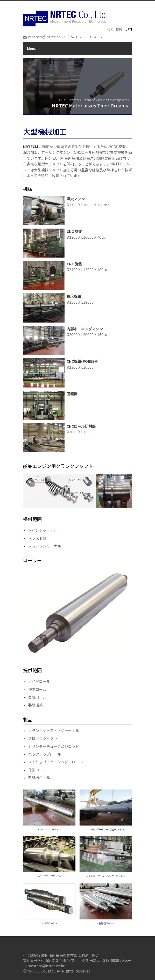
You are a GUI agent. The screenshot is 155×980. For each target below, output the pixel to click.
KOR (110, 29)
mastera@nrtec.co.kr (47, 37)
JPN (129, 29)
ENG (119, 29)
